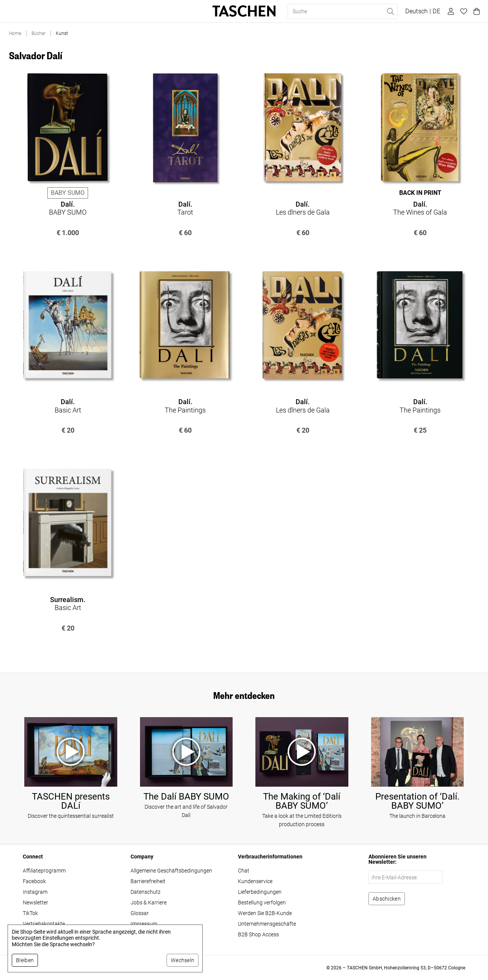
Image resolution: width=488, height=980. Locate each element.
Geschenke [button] (109, 11)
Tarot (185, 208)
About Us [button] (176, 11)
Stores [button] (144, 11)
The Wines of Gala (420, 208)
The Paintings (185, 406)
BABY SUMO (68, 208)
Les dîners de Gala (303, 208)
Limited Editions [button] (62, 11)
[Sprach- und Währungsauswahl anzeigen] (423, 11)
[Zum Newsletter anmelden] (387, 899)
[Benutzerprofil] (450, 11)
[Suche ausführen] (390, 11)
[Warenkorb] (475, 11)
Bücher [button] (19, 11)
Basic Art (68, 406)
